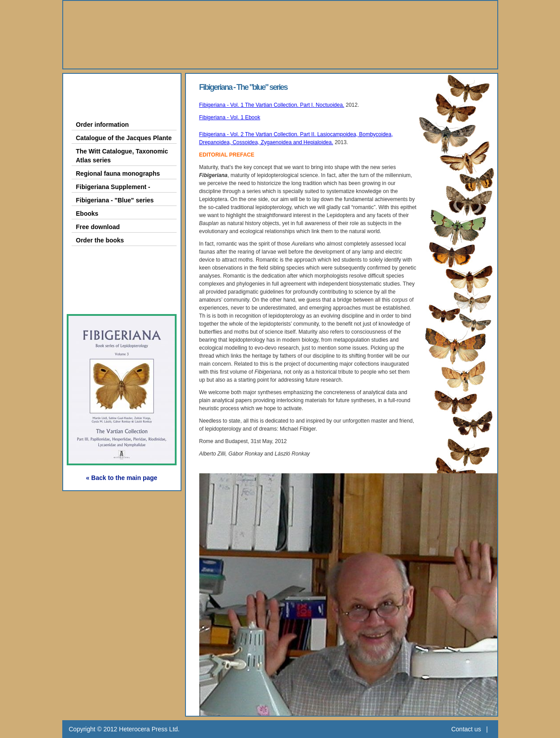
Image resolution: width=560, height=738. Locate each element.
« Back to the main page (121, 478)
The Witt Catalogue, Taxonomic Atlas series (122, 156)
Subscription (105, 298)
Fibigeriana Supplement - (113, 187)
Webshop (99, 278)
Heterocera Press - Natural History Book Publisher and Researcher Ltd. (280, 35)
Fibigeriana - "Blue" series (115, 200)
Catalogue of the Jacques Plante (124, 138)
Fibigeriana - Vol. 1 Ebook (230, 117)
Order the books (100, 240)
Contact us (466, 729)
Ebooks (87, 214)
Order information (103, 125)
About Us (98, 87)
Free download (98, 227)
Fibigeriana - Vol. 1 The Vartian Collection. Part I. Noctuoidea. (272, 105)
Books (91, 108)
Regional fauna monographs (118, 173)
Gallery (93, 257)
